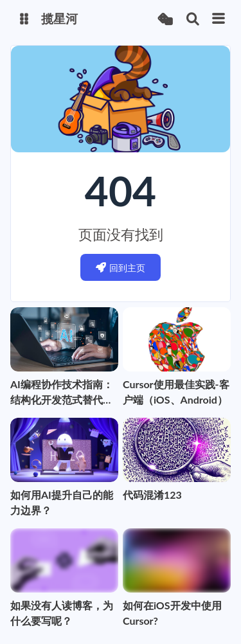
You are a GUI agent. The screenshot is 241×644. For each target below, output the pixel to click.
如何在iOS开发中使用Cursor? (172, 613)
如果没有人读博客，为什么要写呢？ (62, 613)
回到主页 (121, 268)
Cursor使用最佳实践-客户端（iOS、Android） (176, 392)
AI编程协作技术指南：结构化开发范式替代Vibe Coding (62, 393)
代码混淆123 (152, 495)
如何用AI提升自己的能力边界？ (62, 502)
